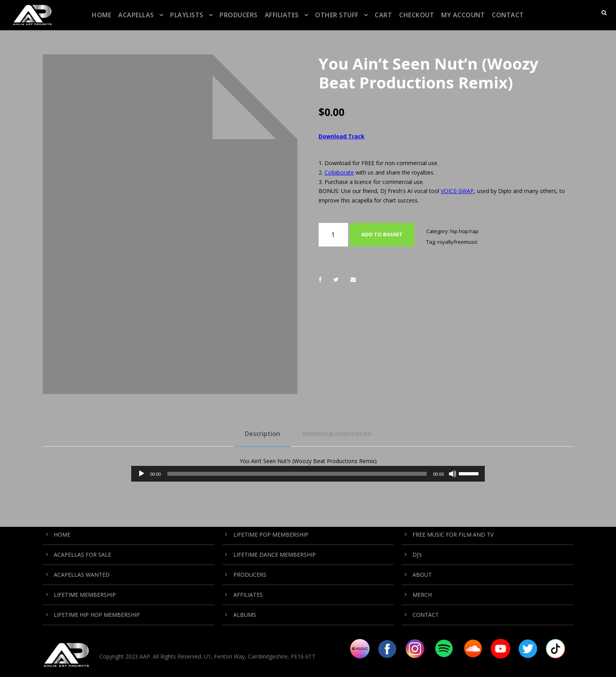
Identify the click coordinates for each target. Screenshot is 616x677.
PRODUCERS (239, 15)
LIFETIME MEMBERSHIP (85, 595)
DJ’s (417, 555)
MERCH (422, 595)
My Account (463, 15)
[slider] (297, 474)
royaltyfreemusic (457, 242)
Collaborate (339, 172)
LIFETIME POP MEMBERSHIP (271, 534)
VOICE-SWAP (457, 191)
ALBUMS (245, 615)
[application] (308, 474)
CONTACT (508, 15)
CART (383, 15)
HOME (102, 15)
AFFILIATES (282, 15)
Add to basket (382, 234)
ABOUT (422, 575)
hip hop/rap (464, 231)
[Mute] (453, 474)
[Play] (141, 474)
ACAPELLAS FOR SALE (82, 555)
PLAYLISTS (187, 15)
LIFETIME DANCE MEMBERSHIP (275, 555)
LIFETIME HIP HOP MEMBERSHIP (97, 615)
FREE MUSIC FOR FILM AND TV (453, 534)
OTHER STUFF (337, 15)
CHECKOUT (417, 15)
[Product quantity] (333, 235)
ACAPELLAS (136, 15)
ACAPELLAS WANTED (82, 575)
